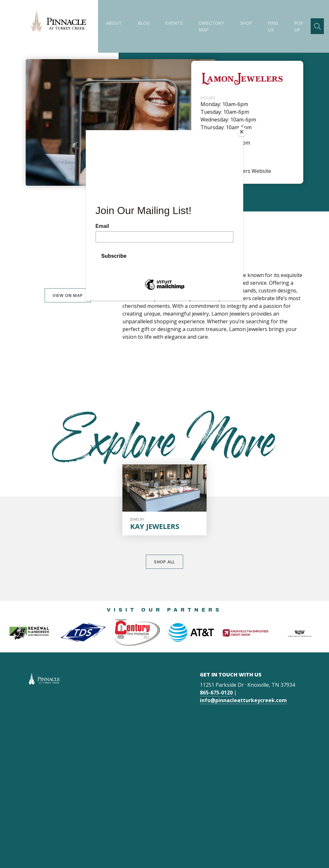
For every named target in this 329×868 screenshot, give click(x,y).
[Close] (242, 132)
